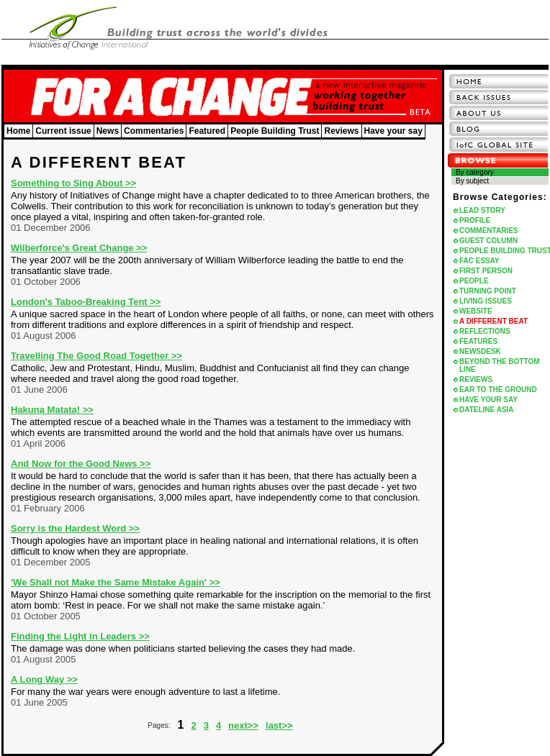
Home (18, 131)
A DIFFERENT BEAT (493, 321)
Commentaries (154, 131)
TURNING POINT (488, 291)
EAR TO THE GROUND (498, 390)
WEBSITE (476, 311)
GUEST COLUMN (488, 241)
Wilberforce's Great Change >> (79, 248)
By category (475, 172)
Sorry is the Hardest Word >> (75, 528)
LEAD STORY (482, 210)
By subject (472, 181)
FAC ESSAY (479, 261)
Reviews (341, 131)
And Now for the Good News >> (81, 464)
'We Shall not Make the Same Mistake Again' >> (116, 582)
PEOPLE (474, 281)
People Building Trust (275, 131)
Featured (207, 131)
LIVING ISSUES (486, 301)
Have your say (393, 131)
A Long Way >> (44, 679)
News (108, 131)
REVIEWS (476, 379)
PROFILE (475, 220)
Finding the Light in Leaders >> (80, 636)
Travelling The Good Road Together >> (96, 356)
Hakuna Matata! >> (52, 410)
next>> (243, 725)
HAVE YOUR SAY (488, 400)
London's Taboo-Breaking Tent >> (86, 302)
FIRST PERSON (486, 271)
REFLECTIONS (485, 331)
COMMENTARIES (488, 231)
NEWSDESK (480, 351)
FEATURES (478, 341)
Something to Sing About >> (73, 183)
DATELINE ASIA (487, 410)
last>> (279, 725)
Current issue (63, 131)
